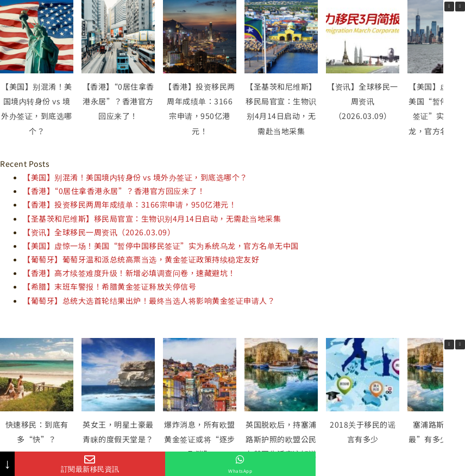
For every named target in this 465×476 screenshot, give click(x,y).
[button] (460, 7)
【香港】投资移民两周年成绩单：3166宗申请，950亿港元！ (130, 204)
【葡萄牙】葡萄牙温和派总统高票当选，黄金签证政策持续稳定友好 (141, 259)
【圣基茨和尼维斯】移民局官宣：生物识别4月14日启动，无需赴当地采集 (152, 218)
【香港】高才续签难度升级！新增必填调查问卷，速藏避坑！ (129, 273)
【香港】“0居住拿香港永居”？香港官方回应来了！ (118, 101)
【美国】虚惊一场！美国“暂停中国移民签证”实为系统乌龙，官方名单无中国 (161, 246)
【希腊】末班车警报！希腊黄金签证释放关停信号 (109, 286)
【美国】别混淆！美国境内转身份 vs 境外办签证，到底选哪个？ (135, 177)
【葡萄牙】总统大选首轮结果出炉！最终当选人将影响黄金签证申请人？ (149, 300)
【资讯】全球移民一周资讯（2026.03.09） (363, 101)
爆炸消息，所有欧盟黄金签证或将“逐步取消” (200, 439)
